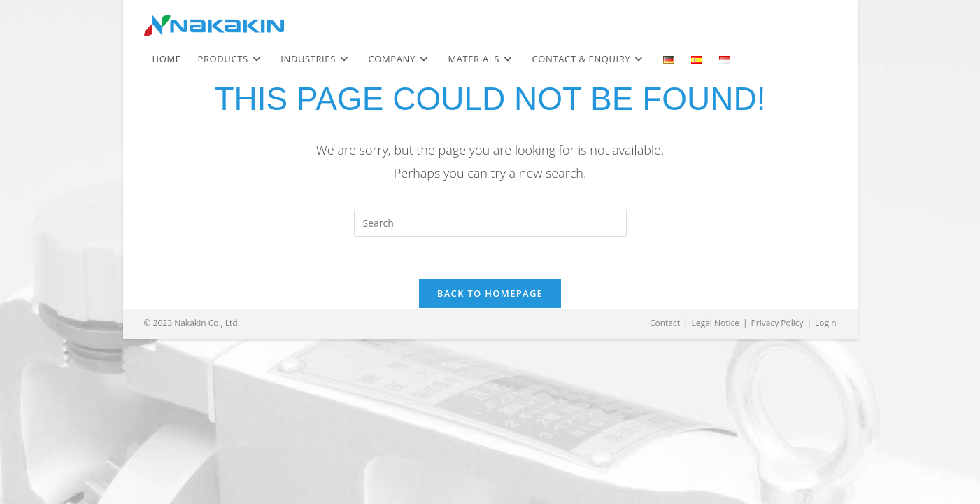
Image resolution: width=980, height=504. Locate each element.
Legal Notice (716, 323)
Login (825, 323)
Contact (665, 323)
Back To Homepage (490, 293)
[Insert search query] (490, 223)
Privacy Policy (777, 323)
